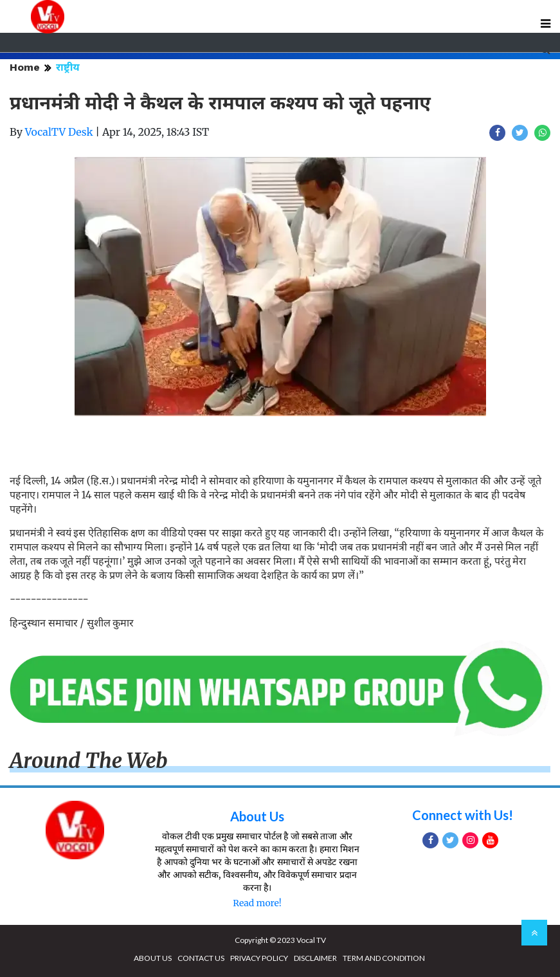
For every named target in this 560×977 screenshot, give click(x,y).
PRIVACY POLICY (259, 958)
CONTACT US (201, 958)
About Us (257, 816)
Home (25, 67)
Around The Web (89, 761)
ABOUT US (153, 958)
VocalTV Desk (59, 132)
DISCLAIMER (315, 958)
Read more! (257, 903)
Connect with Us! (463, 815)
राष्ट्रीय (68, 67)
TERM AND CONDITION (384, 958)
